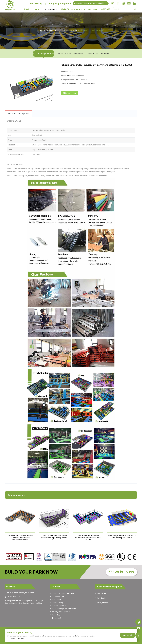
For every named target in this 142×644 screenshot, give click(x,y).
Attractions (90, 9)
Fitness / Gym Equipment (61, 612)
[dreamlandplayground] (14, 557)
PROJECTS (64, 9)
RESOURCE (76, 9)
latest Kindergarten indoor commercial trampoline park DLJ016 (88, 538)
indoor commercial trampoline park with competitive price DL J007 (54, 538)
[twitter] (112, 3)
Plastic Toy (56, 615)
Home (27, 9)
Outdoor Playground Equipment (64, 609)
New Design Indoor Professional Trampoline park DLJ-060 (122, 536)
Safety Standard (103, 603)
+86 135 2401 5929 (14, 597)
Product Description (18, 114)
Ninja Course (56, 599)
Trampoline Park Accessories (71, 53)
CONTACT (106, 9)
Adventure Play (57, 603)
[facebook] (118, 3)
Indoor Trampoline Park (44, 53)
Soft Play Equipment (59, 606)
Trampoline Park (58, 596)
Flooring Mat (56, 618)
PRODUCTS (50, 9)
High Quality (101, 598)
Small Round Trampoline (98, 53)
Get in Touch (121, 572)
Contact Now (70, 93)
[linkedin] (134, 3)
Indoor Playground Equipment (63, 593)
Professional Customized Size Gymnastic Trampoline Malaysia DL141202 (20, 538)
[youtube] (123, 3)
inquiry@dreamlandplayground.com (21, 593)
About (37, 9)
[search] (135, 9)
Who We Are (102, 593)
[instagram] (129, 3)
